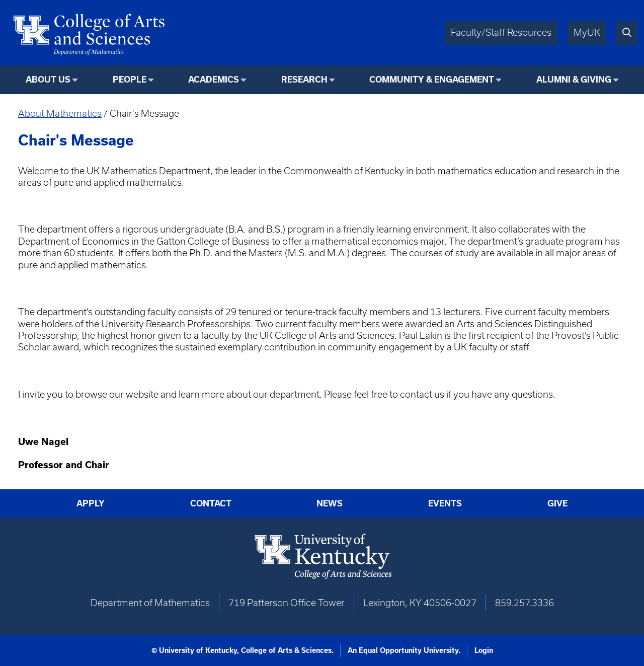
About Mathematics (60, 114)
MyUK (587, 32)
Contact (211, 503)
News (330, 503)
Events (445, 503)
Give (557, 503)
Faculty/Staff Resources (501, 32)
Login (484, 650)
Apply (91, 503)
